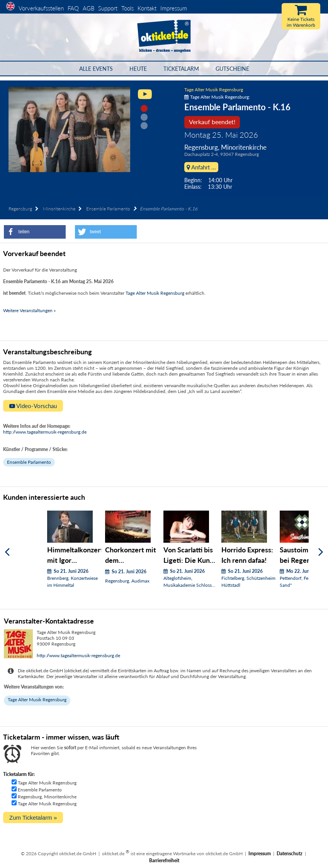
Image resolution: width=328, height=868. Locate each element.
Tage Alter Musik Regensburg (214, 90)
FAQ (73, 8)
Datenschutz (290, 853)
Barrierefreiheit (164, 860)
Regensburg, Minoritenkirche (47, 797)
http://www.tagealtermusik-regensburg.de (45, 432)
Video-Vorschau (33, 406)
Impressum (174, 8)
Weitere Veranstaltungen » (29, 310)
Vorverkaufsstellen (41, 8)
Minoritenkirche (59, 209)
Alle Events (96, 69)
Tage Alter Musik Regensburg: (217, 97)
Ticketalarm (181, 69)
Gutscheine (232, 69)
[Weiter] (321, 552)
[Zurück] (7, 552)
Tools (127, 8)
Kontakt (147, 8)
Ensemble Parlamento (108, 209)
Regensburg (20, 209)
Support (108, 8)
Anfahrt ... (201, 167)
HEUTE (138, 69)
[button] (35, 232)
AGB (88, 8)
